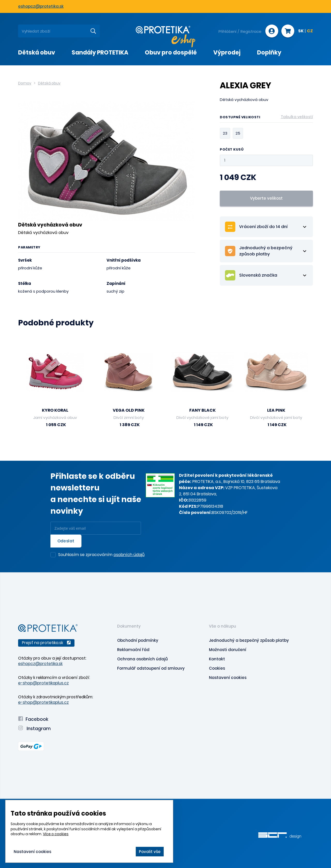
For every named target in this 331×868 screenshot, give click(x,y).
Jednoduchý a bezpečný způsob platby (249, 640)
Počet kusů (232, 150)
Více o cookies (56, 834)
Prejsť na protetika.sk (46, 643)
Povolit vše (150, 852)
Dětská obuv (49, 83)
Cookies (217, 668)
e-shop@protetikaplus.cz (43, 683)
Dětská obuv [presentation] (37, 53)
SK (301, 31)
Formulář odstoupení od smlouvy (151, 668)
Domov (25, 83)
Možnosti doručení (228, 650)
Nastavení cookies (228, 678)
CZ (310, 31)
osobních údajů (129, 555)
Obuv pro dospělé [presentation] (171, 53)
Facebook (33, 719)
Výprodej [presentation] (227, 53)
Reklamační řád (133, 650)
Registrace (251, 31)
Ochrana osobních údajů (142, 659)
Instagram (34, 729)
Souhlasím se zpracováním (101, 555)
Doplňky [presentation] (269, 53)
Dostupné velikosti (266, 118)
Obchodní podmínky (138, 640)
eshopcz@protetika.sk (41, 6)
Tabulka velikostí (297, 117)
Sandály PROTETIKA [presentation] (100, 53)
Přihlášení (227, 31)
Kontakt (217, 659)
